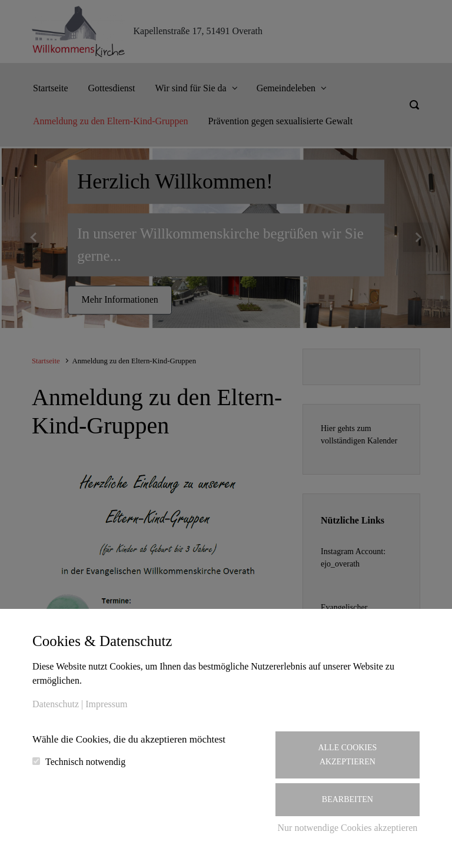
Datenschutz (56, 704)
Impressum (106, 704)
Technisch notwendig (85, 762)
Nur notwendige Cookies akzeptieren (348, 828)
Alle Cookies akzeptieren (347, 755)
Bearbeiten (348, 799)
